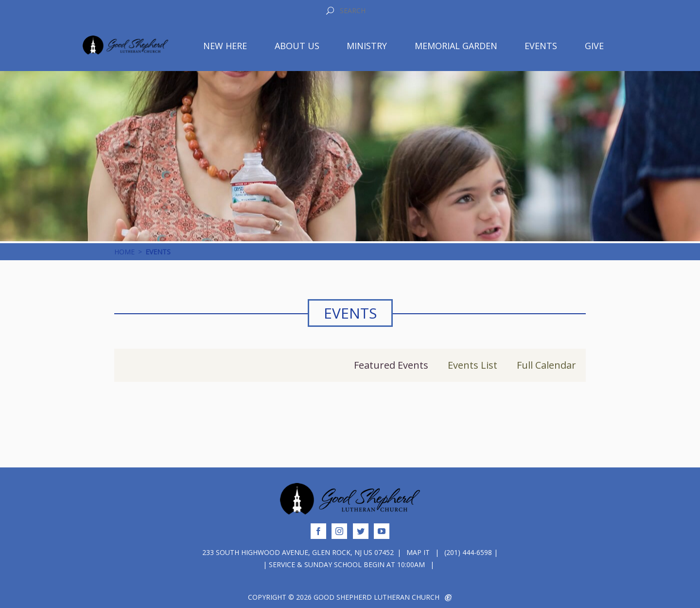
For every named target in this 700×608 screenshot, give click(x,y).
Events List (472, 365)
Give (594, 46)
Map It (418, 552)
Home (124, 252)
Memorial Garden (456, 46)
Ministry (367, 46)
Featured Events (391, 365)
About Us (297, 46)
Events (541, 46)
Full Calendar (546, 365)
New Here (225, 46)
